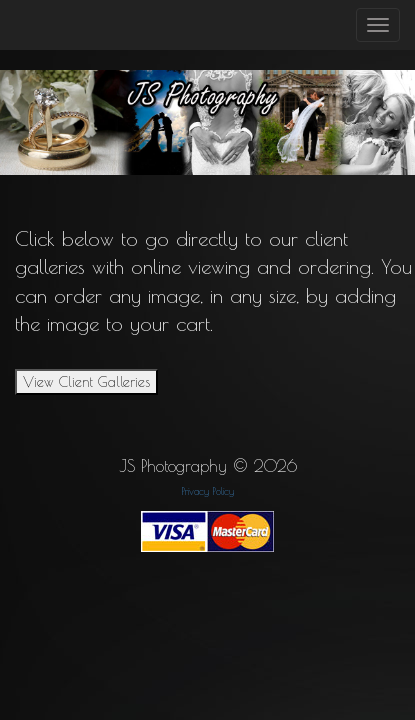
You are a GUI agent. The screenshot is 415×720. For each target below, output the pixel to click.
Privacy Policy (208, 491)
